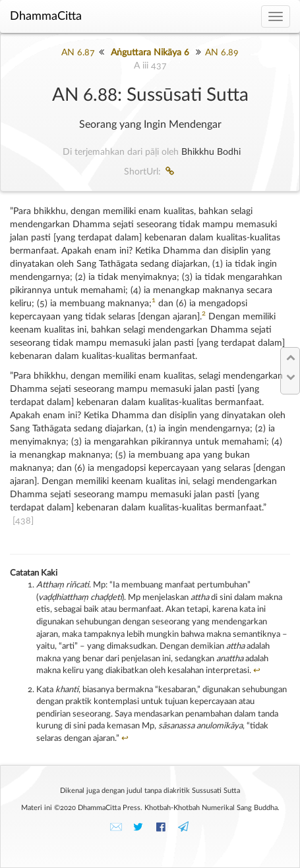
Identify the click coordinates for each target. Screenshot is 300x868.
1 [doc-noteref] (154, 300)
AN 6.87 (78, 53)
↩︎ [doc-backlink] (257, 671)
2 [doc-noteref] (204, 313)
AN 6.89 (222, 53)
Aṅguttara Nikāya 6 (150, 53)
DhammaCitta (46, 16)
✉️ (116, 827)
